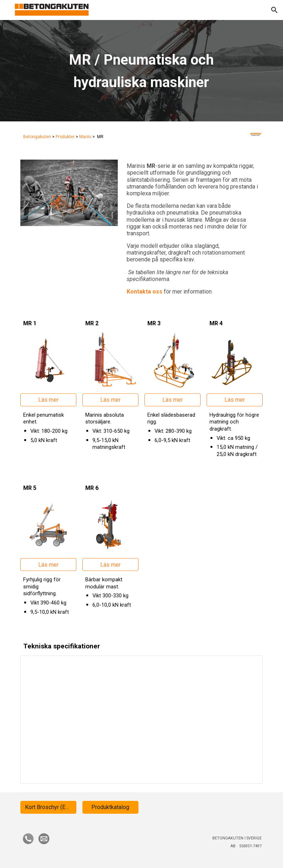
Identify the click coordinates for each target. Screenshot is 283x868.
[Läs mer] (48, 400)
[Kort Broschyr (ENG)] (48, 807)
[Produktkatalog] (110, 807)
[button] (274, 10)
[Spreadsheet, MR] (142, 720)
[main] (141, 71)
